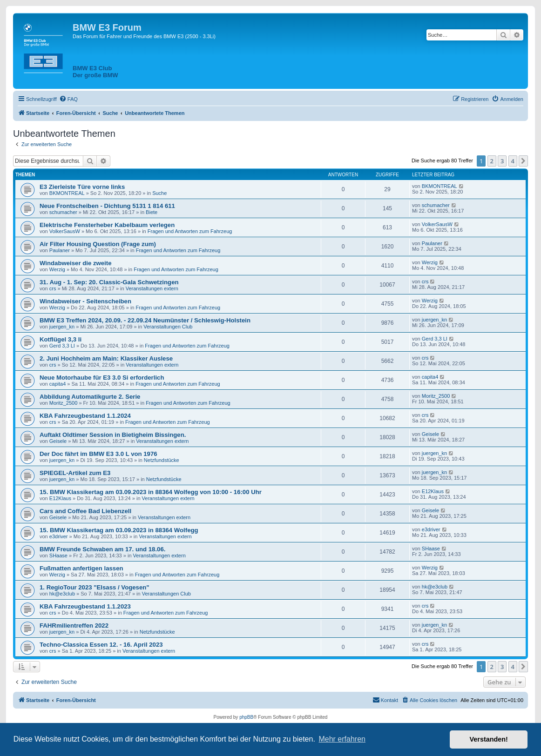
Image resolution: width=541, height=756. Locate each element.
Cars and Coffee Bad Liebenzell (85, 511)
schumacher (63, 212)
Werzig (57, 269)
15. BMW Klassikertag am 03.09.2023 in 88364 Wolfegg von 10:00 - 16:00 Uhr (151, 492)
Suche (159, 193)
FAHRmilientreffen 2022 (74, 626)
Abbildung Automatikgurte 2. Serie (90, 397)
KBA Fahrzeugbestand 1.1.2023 (85, 606)
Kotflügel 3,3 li (61, 339)
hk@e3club (62, 594)
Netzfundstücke (162, 460)
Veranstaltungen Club (168, 327)
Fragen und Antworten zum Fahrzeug (190, 231)
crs (53, 288)
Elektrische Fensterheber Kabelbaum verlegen (107, 225)
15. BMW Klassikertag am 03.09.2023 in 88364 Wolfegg (119, 530)
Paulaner (60, 250)
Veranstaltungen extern (152, 288)
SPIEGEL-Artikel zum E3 (75, 473)
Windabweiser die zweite (76, 263)
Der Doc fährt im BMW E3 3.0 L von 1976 (98, 454)
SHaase (58, 555)
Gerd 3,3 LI (62, 346)
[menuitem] (68, 99)
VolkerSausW (65, 231)
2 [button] (492, 161)
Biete (152, 212)
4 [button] (513, 161)
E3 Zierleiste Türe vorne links (82, 187)
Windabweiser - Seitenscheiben (85, 301)
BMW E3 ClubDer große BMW (95, 72)
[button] (523, 161)
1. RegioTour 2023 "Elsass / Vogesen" (95, 587)
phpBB (246, 717)
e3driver (59, 536)
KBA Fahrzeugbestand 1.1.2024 (85, 416)
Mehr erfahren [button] (342, 739)
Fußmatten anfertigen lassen (81, 568)
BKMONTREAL (67, 193)
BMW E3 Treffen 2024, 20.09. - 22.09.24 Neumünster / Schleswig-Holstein (145, 320)
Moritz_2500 (64, 403)
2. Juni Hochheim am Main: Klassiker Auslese (106, 358)
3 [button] (502, 161)
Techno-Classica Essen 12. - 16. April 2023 (101, 645)
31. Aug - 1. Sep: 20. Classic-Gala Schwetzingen (109, 282)
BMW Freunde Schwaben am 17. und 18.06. (102, 549)
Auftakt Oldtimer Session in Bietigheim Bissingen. (113, 435)
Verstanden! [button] (489, 739)
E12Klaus (60, 498)
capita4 (57, 384)
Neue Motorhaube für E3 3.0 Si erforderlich (102, 378)
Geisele (58, 441)
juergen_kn (62, 327)
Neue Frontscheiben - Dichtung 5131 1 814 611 (107, 206)
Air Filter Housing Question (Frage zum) (98, 244)
